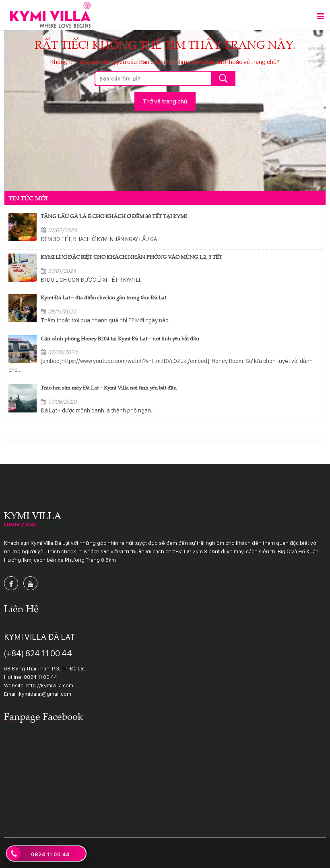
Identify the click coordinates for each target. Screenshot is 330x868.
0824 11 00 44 (40, 677)
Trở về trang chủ (165, 101)
